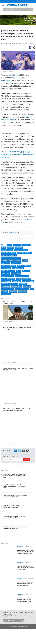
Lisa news (5, 292)
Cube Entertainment (7, 250)
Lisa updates (13, 292)
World (12, 612)
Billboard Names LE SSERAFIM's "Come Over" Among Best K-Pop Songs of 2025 (16, 410)
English (27, 1)
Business (21, 612)
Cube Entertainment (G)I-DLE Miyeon (11, 260)
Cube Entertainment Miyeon (9, 253)
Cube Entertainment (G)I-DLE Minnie (11, 258)
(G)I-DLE (17, 78)
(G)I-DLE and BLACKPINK (8, 266)
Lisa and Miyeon (23, 292)
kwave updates (26, 245)
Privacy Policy (7, 616)
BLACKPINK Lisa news (8, 289)
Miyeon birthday (16, 281)
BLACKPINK (6, 81)
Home (5, 612)
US (8, 612)
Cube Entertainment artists (21, 250)
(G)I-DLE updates (16, 263)
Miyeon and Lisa (6, 294)
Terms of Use (15, 616)
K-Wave (10, 614)
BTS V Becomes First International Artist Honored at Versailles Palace (14, 517)
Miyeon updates (6, 281)
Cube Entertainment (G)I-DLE (9, 255)
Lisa (32, 289)
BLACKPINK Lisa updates (22, 289)
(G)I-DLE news (6, 263)
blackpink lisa (27, 286)
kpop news (10, 248)
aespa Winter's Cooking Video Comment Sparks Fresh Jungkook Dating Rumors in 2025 (15, 486)
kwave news (17, 245)
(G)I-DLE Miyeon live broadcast (10, 284)
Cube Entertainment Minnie (25, 253)
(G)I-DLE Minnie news (18, 268)
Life (29, 612)
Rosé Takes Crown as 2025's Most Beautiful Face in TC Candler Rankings (15, 496)
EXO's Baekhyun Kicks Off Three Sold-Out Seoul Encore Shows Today (15, 507)
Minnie (18, 271)
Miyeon (19, 279)
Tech (26, 612)
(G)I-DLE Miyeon (16, 273)
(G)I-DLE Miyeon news (8, 276)
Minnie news (26, 271)
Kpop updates (19, 248)
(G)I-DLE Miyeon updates (22, 276)
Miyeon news (26, 279)
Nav (3, 5)
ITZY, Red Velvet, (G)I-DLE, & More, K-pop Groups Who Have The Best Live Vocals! (18, 155)
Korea (16, 612)
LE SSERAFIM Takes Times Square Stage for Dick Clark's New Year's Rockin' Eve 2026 (15, 476)
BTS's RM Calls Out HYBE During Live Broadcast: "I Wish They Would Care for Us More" (18, 328)
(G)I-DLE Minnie (6, 268)
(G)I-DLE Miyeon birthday (8, 279)
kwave (9, 245)
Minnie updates (6, 273)
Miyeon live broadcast (28, 281)
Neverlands (13, 75)
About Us (22, 616)
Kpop (3, 248)
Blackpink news (6, 286)
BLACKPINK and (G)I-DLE (24, 266)
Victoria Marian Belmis (10, 44)
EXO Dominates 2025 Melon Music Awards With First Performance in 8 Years (25, 600)
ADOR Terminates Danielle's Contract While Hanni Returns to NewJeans (15, 528)
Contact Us (28, 616)
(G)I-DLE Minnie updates (8, 271)
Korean (32, 1)
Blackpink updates (17, 286)
